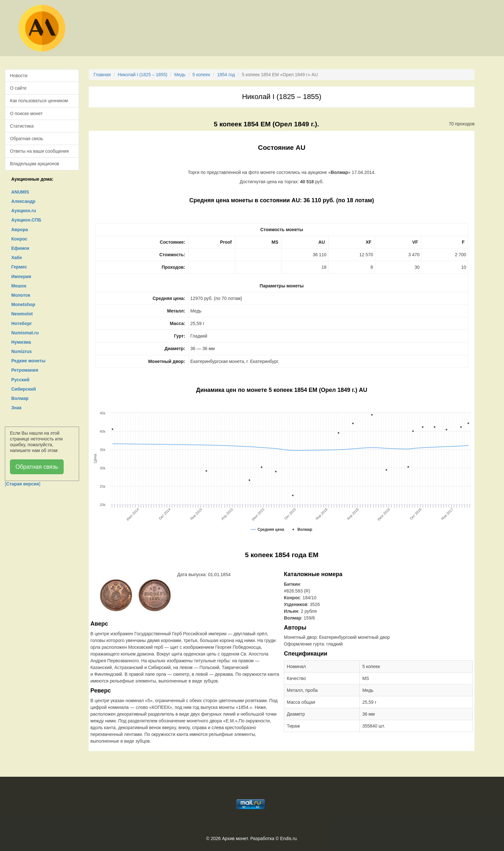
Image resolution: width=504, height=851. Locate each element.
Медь (180, 75)
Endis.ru (288, 838)
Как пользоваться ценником (39, 101)
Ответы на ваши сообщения (39, 151)
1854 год (226, 75)
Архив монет (235, 838)
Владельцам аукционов (35, 164)
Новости (19, 76)
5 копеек (201, 75)
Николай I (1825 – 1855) (142, 75)
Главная (102, 75)
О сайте (18, 88)
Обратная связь (27, 139)
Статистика (22, 126)
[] (22, 484)
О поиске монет (26, 113)
